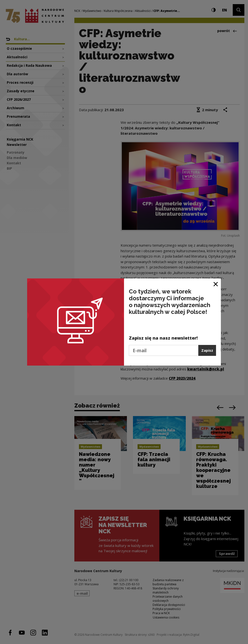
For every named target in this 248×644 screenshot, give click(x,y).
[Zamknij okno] (216, 284)
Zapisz (207, 350)
